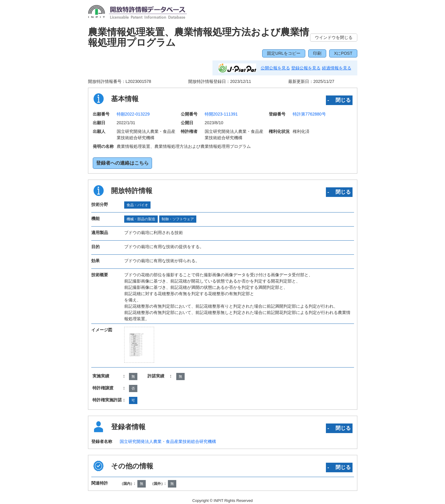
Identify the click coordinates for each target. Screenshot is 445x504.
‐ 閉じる (339, 100)
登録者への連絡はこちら (122, 163)
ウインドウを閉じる (334, 37)
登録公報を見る (306, 68)
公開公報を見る (275, 68)
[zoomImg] (139, 345)
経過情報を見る (337, 68)
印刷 (317, 53)
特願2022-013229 (133, 114)
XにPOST (343, 53)
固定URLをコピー (284, 53)
